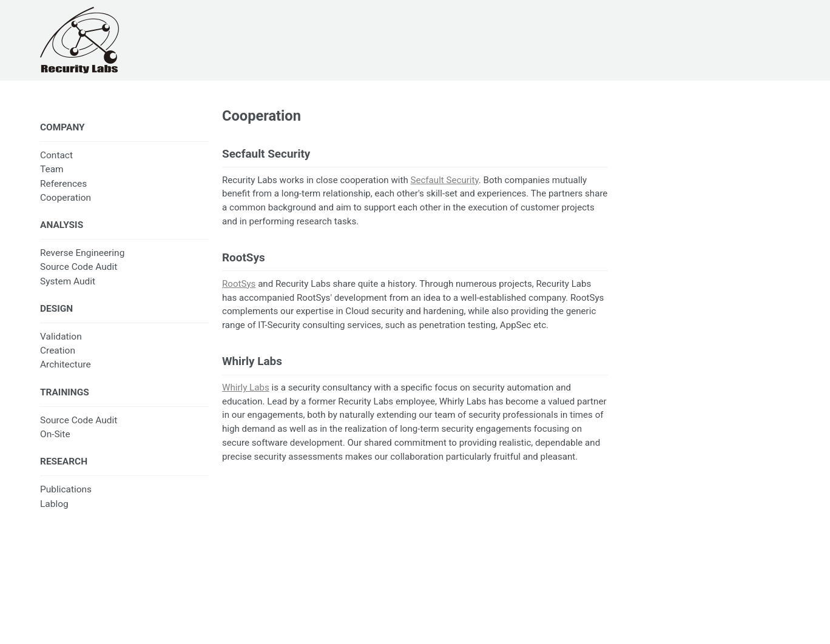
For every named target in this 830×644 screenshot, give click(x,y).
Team (52, 169)
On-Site (55, 434)
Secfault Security (444, 180)
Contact (56, 155)
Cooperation (66, 198)
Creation (58, 351)
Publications (66, 489)
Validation (61, 337)
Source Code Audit (79, 267)
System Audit (68, 281)
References (63, 184)
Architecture (66, 364)
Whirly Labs (246, 387)
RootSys (239, 284)
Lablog (54, 504)
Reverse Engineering (82, 253)
